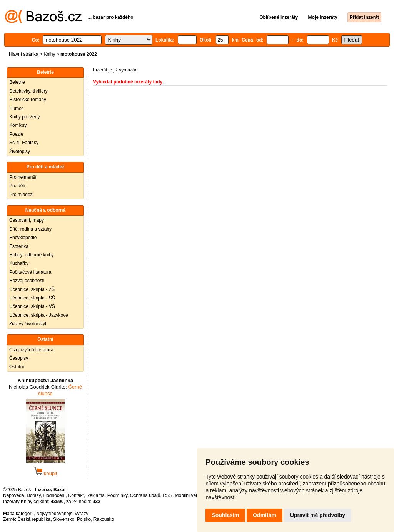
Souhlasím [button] (225, 515)
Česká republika (34, 519)
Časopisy (19, 358)
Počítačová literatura (30, 272)
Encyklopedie (23, 238)
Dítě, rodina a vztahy (30, 229)
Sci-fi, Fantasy (24, 143)
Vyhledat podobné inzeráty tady (128, 82)
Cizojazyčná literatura (31, 350)
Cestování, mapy (27, 220)
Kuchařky (19, 263)
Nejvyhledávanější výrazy (62, 514)
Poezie (16, 134)
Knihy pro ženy (24, 117)
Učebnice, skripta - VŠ (32, 306)
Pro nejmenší (23, 177)
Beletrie (17, 82)
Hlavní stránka (24, 54)
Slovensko (64, 519)
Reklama (96, 495)
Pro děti (17, 186)
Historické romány (28, 100)
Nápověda (14, 495)
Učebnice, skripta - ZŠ (32, 289)
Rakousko (104, 519)
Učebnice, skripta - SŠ (32, 298)
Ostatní (17, 367)
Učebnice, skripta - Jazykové (39, 315)
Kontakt (76, 495)
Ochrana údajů (145, 495)
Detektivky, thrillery (28, 91)
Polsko (84, 519)
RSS (168, 495)
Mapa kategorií (18, 514)
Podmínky (117, 495)
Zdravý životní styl (28, 324)
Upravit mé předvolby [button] (318, 515)
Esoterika (19, 246)
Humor (16, 108)
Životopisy (20, 151)
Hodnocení (55, 495)
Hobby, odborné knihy (32, 255)
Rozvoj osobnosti (27, 281)
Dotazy (33, 495)
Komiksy (18, 125)
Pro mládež (21, 195)
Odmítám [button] (265, 515)
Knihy (49, 54)
